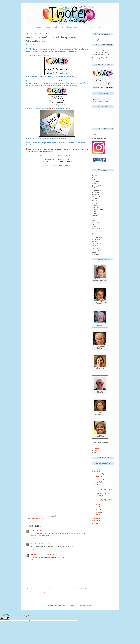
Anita (51, 108)
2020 (96, 472)
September (99, 479)
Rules (56, 27)
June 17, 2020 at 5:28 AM (41, 531)
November (99, 474)
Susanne (96, 448)
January (98, 515)
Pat (32, 531)
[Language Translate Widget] (101, 99)
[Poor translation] (7, 618)
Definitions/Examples (71, 27)
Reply (32, 538)
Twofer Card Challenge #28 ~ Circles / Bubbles (103, 500)
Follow (94, 134)
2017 (96, 523)
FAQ (85, 27)
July (97, 484)
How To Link (95, 27)
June (97, 487)
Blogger (89, 605)
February (98, 512)
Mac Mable (34, 555)
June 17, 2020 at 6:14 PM (41, 544)
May (97, 504)
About (48, 27)
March (98, 510)
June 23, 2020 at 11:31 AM (46, 555)
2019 (96, 518)
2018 (96, 521)
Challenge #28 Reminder (38, 519)
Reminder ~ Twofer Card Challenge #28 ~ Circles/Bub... (103, 495)
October (98, 477)
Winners (39, 27)
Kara (95, 446)
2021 (96, 469)
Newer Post (30, 589)
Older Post (84, 589)
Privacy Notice (98, 40)
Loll (32, 544)
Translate (104, 102)
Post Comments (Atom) (41, 592)
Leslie (95, 450)
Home (29, 27)
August (98, 482)
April (97, 507)
